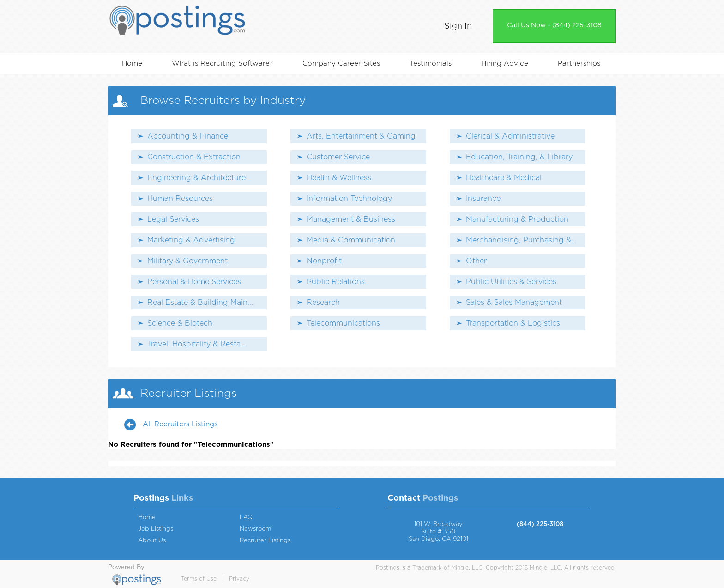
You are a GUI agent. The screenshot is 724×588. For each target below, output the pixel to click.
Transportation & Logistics (513, 323)
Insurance (483, 199)
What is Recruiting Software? (222, 64)
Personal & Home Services (194, 282)
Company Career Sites (341, 64)
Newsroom (255, 529)
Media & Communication (351, 240)
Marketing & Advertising (191, 240)
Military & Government (187, 261)
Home (132, 64)
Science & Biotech (180, 323)
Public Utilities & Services (511, 282)
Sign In (458, 26)
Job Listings (156, 529)
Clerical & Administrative (510, 136)
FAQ (246, 518)
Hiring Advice (505, 64)
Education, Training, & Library (519, 157)
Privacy (239, 579)
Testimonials (431, 64)
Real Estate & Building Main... (200, 303)
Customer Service (338, 157)
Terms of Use (199, 579)
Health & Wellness (339, 178)
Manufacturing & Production (517, 219)
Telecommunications (343, 323)
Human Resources (180, 199)
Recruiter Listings (265, 541)
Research (323, 303)
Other (476, 261)
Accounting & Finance (188, 136)
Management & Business (351, 219)
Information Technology (349, 199)
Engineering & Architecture (196, 178)
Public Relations (336, 282)
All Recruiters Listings (180, 424)
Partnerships (579, 64)
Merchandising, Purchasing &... (521, 240)
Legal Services (173, 219)
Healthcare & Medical (504, 178)
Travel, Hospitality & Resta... (197, 344)
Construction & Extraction (194, 157)
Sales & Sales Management (514, 303)
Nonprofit (324, 261)
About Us (152, 541)
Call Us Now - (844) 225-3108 (554, 25)
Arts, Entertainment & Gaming (361, 136)
